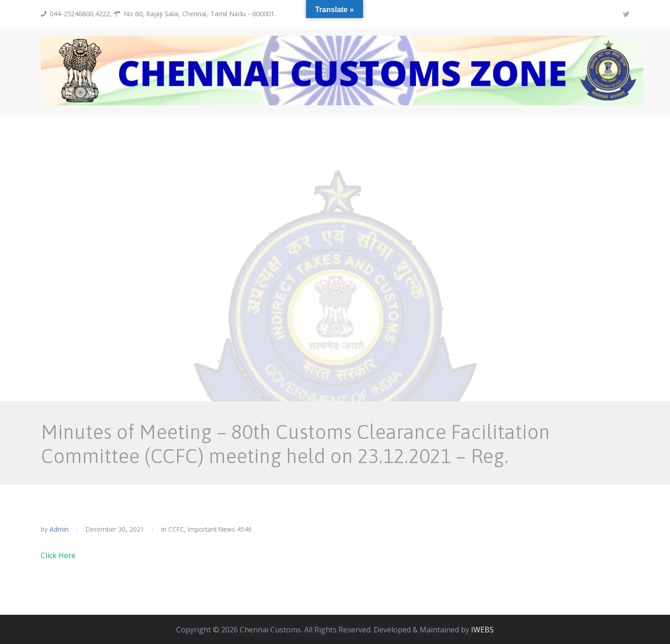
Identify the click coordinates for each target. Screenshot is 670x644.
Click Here (58, 555)
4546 (244, 529)
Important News (211, 529)
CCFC (176, 529)
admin (59, 529)
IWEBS (482, 630)
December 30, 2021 (115, 529)
